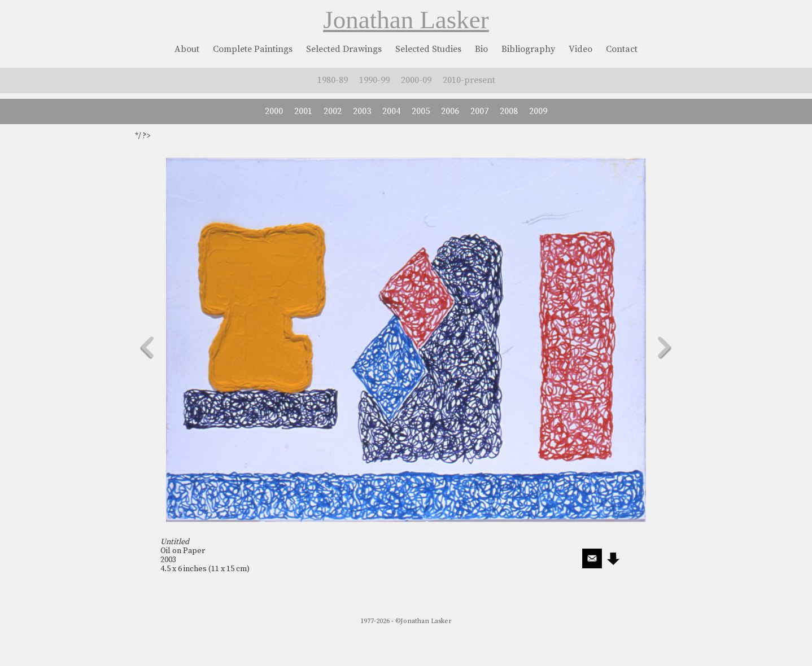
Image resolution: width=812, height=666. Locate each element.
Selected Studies (428, 49)
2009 (538, 111)
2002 (333, 111)
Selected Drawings (344, 49)
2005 (421, 111)
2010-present (469, 80)
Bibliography (528, 49)
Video (580, 49)
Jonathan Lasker (406, 20)
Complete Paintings (253, 49)
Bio (481, 49)
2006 (450, 111)
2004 (391, 111)
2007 (479, 111)
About (187, 49)
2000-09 (416, 80)
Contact (622, 49)
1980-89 (333, 80)
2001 (303, 111)
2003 (362, 111)
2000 (274, 111)
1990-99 (374, 80)
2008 (509, 111)
